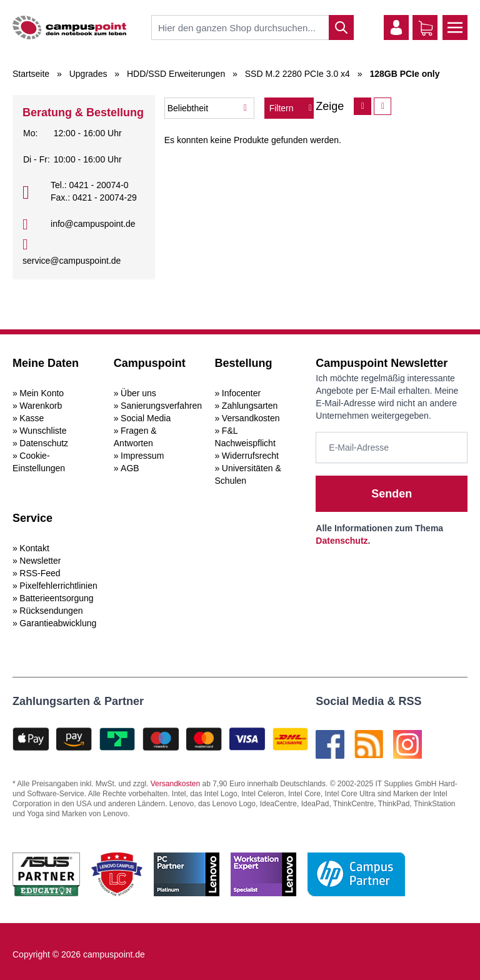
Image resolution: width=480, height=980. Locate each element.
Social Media (146, 418)
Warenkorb (41, 406)
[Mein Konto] (396, 27)
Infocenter (241, 393)
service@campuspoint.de (72, 261)
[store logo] (69, 27)
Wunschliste (43, 431)
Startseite (31, 74)
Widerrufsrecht (250, 456)
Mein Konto (42, 393)
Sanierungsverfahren (161, 406)
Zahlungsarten (250, 406)
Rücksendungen (51, 611)
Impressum (142, 456)
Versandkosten (251, 418)
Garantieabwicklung (58, 623)
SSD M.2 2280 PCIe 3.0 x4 (297, 74)
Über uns (138, 393)
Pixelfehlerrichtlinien (58, 586)
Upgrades (88, 74)
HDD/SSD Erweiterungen (176, 74)
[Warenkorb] (426, 28)
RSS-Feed (40, 573)
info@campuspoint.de (93, 224)
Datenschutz (44, 443)
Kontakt (34, 548)
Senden (392, 494)
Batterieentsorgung (56, 598)
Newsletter (40, 561)
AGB (130, 468)
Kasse (32, 418)
